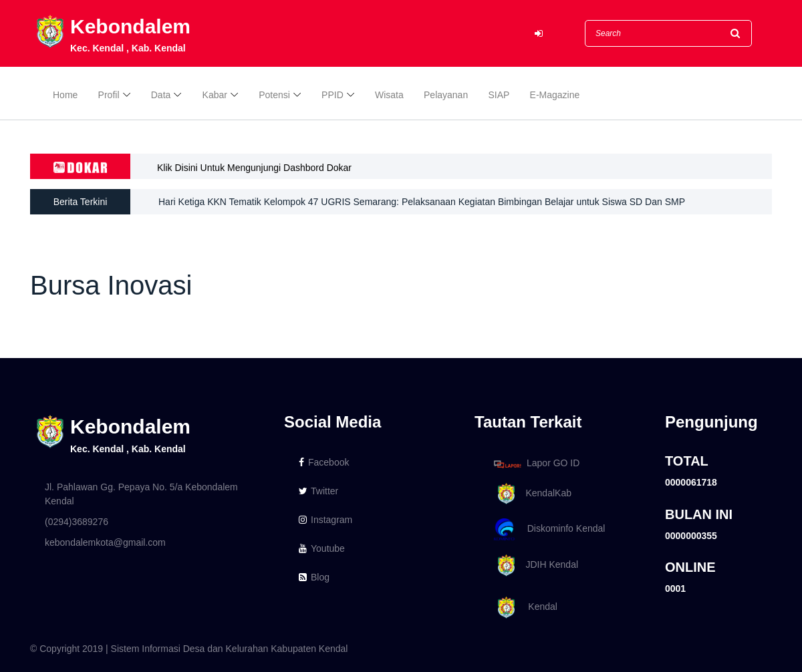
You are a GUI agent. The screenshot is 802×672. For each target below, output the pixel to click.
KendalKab (530, 494)
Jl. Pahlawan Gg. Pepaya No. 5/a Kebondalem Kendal (141, 494)
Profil (109, 95)
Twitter (318, 491)
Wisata (389, 95)
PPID (332, 95)
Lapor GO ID (536, 464)
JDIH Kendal (534, 565)
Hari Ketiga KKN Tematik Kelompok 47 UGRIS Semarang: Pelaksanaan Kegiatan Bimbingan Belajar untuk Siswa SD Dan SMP (422, 202)
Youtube (322, 548)
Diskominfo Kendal (549, 529)
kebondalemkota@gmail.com (105, 542)
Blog (314, 577)
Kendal (523, 608)
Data (161, 95)
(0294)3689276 (77, 522)
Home (65, 95)
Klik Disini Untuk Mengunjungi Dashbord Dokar (254, 168)
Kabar (215, 95)
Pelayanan (446, 95)
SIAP (499, 95)
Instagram (325, 520)
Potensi (274, 95)
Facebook (324, 462)
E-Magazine (555, 95)
